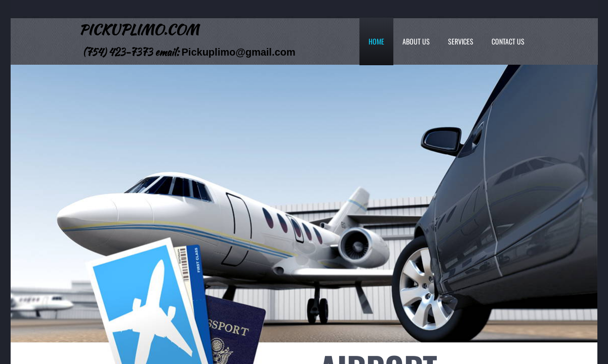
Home (376, 41)
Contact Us (508, 41)
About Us (416, 41)
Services (461, 41)
